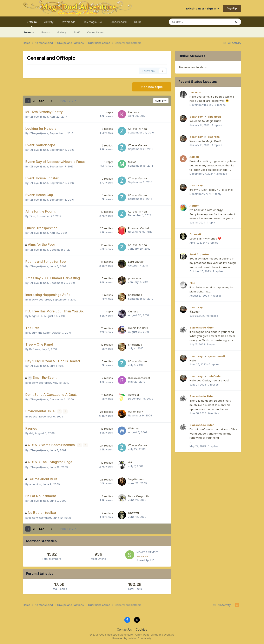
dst (31, 433)
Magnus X (36, 316)
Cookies (141, 629)
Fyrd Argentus (200, 254)
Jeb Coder (215, 376)
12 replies (221, 174)
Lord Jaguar (136, 262)
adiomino (35, 484)
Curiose (133, 311)
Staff (77, 32)
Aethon (194, 206)
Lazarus (195, 92)
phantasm (134, 278)
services (142, 556)
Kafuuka (35, 349)
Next (43, 101)
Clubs (138, 22)
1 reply (217, 194)
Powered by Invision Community (132, 638)
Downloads (68, 22)
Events (46, 32)
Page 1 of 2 (68, 101)
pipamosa (214, 117)
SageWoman (136, 479)
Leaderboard (118, 22)
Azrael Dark (136, 411)
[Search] (190, 22)
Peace (33, 416)
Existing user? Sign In (203, 8)
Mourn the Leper (40, 333)
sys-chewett (216, 356)
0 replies (217, 125)
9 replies (218, 271)
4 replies (216, 296)
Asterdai (133, 395)
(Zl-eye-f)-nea (39, 117)
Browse (32, 24)
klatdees (134, 112)
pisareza (214, 137)
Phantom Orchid (138, 228)
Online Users (95, 32)
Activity (49, 22)
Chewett (134, 513)
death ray (196, 117)
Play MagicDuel (93, 22)
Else (192, 283)
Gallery (62, 32)
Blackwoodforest (40, 299)
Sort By (161, 101)
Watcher (134, 428)
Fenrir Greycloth (138, 496)
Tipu (32, 216)
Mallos (132, 162)
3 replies (220, 105)
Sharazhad (135, 295)
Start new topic (152, 87)
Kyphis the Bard (138, 328)
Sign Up (232, 8)
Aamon (194, 157)
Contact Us (124, 629)
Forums (29, 32)
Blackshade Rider (202, 327)
